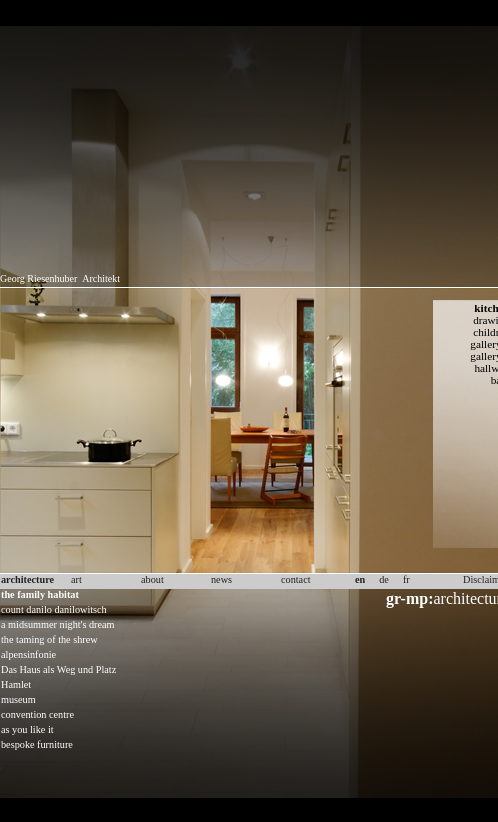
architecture (27, 579)
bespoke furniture (37, 744)
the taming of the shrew (49, 639)
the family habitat (40, 594)
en (360, 579)
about (152, 579)
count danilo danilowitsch (54, 609)
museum (18, 699)
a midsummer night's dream (58, 624)
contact (296, 579)
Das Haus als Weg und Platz (58, 669)
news (221, 579)
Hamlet (16, 684)
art (76, 579)
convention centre (37, 714)
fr (406, 579)
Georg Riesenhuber (38, 278)
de (384, 579)
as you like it (27, 729)
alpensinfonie (28, 654)
